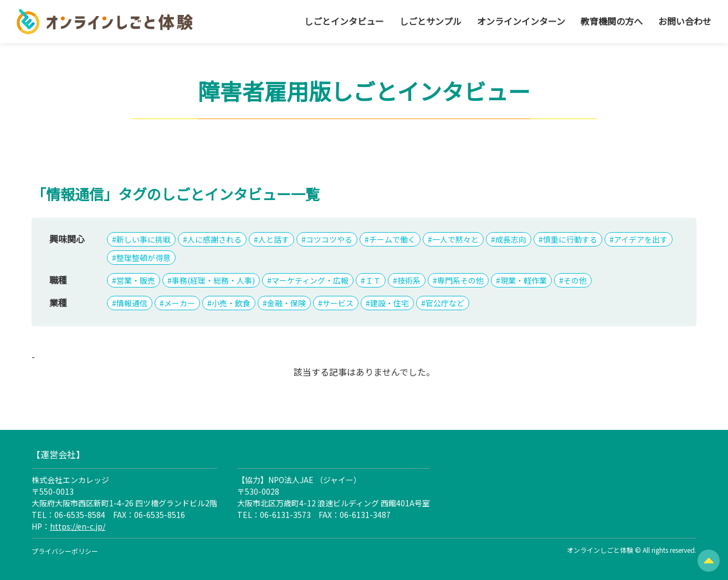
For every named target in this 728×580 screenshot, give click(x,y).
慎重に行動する (570, 239)
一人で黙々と (455, 239)
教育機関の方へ (612, 21)
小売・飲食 (231, 303)
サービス (338, 303)
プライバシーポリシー (65, 551)
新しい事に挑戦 (143, 239)
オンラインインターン (521, 21)
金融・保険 (286, 303)
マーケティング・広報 (310, 280)
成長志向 (511, 239)
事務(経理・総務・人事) (213, 280)
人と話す (274, 239)
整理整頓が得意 (143, 258)
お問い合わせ (685, 21)
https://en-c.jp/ (78, 526)
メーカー (180, 303)
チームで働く (392, 239)
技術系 (409, 280)
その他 (575, 280)
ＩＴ (373, 280)
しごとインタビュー (344, 21)
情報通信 (132, 303)
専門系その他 (460, 280)
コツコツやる (329, 239)
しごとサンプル (430, 21)
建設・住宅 (389, 303)
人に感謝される (214, 239)
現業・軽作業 (524, 280)
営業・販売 (136, 280)
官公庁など (445, 303)
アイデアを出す (641, 239)
